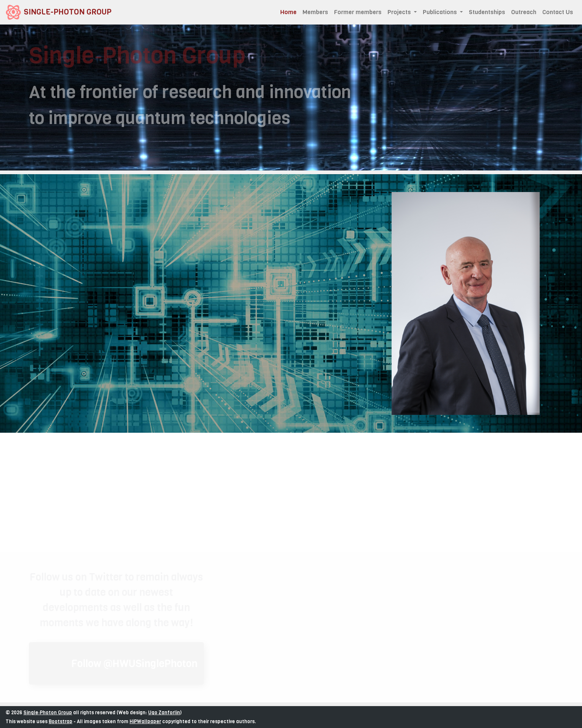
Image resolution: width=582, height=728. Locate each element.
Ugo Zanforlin (164, 713)
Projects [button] (400, 12)
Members (315, 12)
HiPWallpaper (145, 721)
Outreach (524, 12)
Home (290, 12)
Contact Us (558, 12)
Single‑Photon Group (48, 713)
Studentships (487, 12)
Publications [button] (441, 12)
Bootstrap (61, 721)
